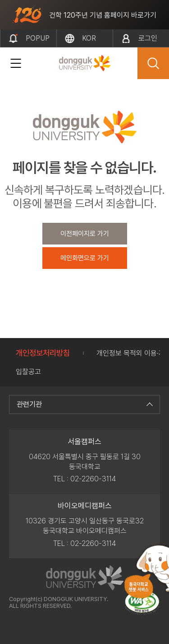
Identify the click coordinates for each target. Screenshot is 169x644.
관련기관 (84, 404)
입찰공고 (28, 372)
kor (89, 38)
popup (38, 38)
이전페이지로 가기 (85, 234)
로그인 (148, 38)
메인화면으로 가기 (85, 258)
